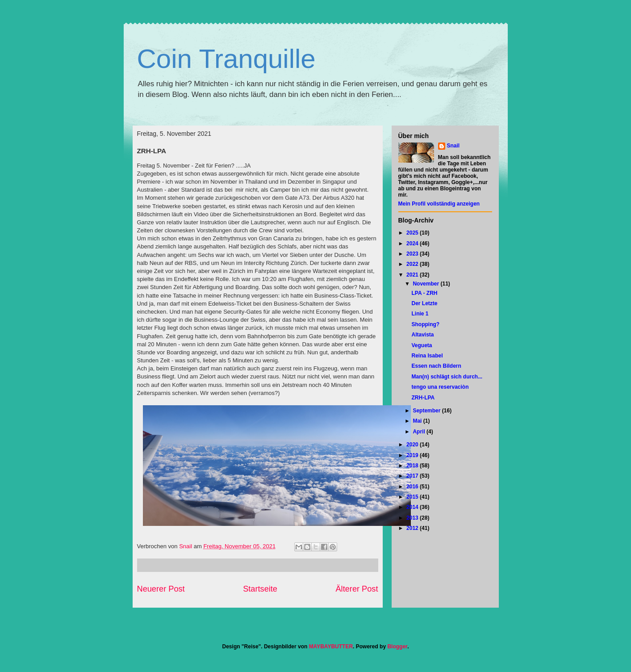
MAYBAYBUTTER (331, 647)
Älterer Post (357, 589)
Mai (418, 421)
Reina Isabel (427, 356)
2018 (413, 466)
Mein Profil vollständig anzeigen (439, 204)
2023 (413, 254)
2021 (413, 275)
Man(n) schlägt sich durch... (447, 377)
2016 (413, 487)
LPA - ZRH (424, 293)
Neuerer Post (161, 589)
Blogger (397, 647)
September (427, 411)
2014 (413, 507)
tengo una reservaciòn (440, 387)
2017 (413, 476)
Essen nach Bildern (436, 366)
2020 (413, 445)
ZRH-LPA (423, 398)
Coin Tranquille (226, 59)
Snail (453, 146)
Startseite (260, 589)
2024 (413, 244)
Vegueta (422, 345)
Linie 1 (420, 314)
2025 (413, 233)
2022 (413, 264)
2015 (413, 497)
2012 (413, 528)
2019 (413, 455)
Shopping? (425, 324)
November (426, 284)
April (420, 432)
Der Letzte (424, 303)
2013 (413, 518)
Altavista (422, 335)
